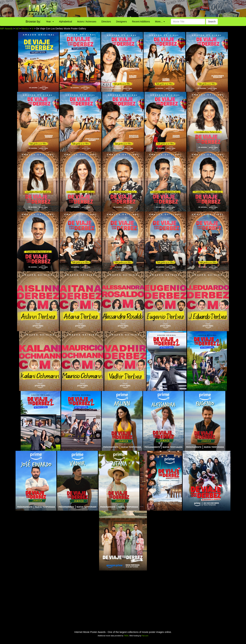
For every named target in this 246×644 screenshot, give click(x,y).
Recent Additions (141, 22)
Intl (17, 29)
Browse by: (33, 22)
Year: (50, 22)
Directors (106, 22)
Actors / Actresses (87, 22)
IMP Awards (6, 29)
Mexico (25, 29)
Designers (121, 22)
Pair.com (145, 636)
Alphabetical (65, 22)
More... (160, 22)
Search (212, 22)
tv (33, 29)
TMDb (126, 636)
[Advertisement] (154, 9)
